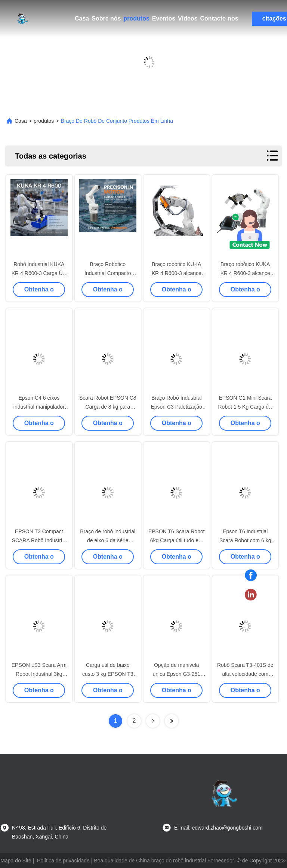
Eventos (164, 18)
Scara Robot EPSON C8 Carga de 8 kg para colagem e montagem (108, 407)
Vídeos (188, 18)
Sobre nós (106, 18)
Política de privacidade (63, 861)
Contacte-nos (219, 18)
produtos (136, 18)
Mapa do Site (16, 861)
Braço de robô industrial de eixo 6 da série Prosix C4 (108, 540)
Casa (82, 18)
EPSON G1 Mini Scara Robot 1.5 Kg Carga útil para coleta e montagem (245, 407)
